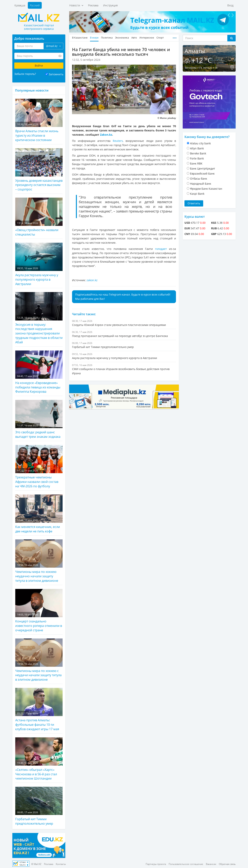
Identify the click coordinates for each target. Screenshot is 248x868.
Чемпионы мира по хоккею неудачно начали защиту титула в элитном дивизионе (39, 561)
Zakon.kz (106, 135)
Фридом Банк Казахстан (206, 189)
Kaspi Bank (197, 194)
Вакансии (211, 864)
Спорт (160, 38)
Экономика (122, 38)
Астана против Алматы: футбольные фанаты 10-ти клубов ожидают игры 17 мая (39, 709)
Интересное (147, 38)
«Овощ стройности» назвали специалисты (39, 217)
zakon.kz (92, 280)
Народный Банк (201, 184)
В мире (94, 38)
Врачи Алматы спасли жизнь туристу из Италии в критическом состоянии (39, 120)
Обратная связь (227, 864)
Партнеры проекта (156, 864)
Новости (76, 5)
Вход (230, 5)
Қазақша (20, 5)
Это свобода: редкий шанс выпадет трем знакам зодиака (39, 419)
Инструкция (110, 5)
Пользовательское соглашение (186, 864)
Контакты (61, 864)
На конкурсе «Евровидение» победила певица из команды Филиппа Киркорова (39, 372)
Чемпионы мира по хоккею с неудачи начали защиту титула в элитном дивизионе (39, 660)
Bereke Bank (198, 153)
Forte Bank (197, 158)
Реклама (93, 5)
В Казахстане (80, 38)
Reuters (118, 141)
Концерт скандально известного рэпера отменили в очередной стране (39, 611)
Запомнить (56, 74)
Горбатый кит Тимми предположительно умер (39, 806)
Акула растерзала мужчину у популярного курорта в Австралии (39, 264)
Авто (134, 38)
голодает (162, 249)
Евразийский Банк (202, 174)
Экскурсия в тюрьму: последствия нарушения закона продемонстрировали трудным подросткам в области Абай (39, 318)
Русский (35, 5)
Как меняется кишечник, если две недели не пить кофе (39, 514)
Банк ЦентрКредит (203, 168)
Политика (107, 38)
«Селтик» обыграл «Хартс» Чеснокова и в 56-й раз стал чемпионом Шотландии (39, 759)
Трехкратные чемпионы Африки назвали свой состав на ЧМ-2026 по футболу (39, 467)
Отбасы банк (199, 179)
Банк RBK (196, 163)
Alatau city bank (200, 143)
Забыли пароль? (25, 74)
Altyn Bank (197, 148)
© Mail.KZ (36, 864)
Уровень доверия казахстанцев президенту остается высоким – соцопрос (39, 170)
